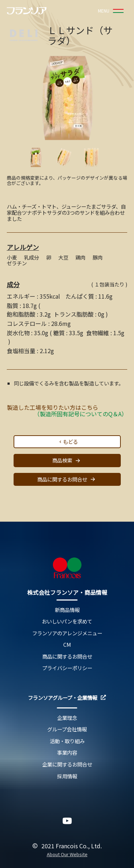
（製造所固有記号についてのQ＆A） (81, 414)
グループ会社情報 (67, 729)
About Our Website (67, 855)
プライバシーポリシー (67, 668)
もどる (68, 442)
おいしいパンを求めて (67, 622)
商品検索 (67, 461)
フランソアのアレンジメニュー (67, 633)
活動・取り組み (67, 741)
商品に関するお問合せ (67, 479)
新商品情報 (67, 610)
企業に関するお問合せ (67, 765)
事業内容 (67, 753)
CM (67, 645)
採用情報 (67, 776)
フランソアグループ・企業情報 (67, 698)
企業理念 (67, 718)
